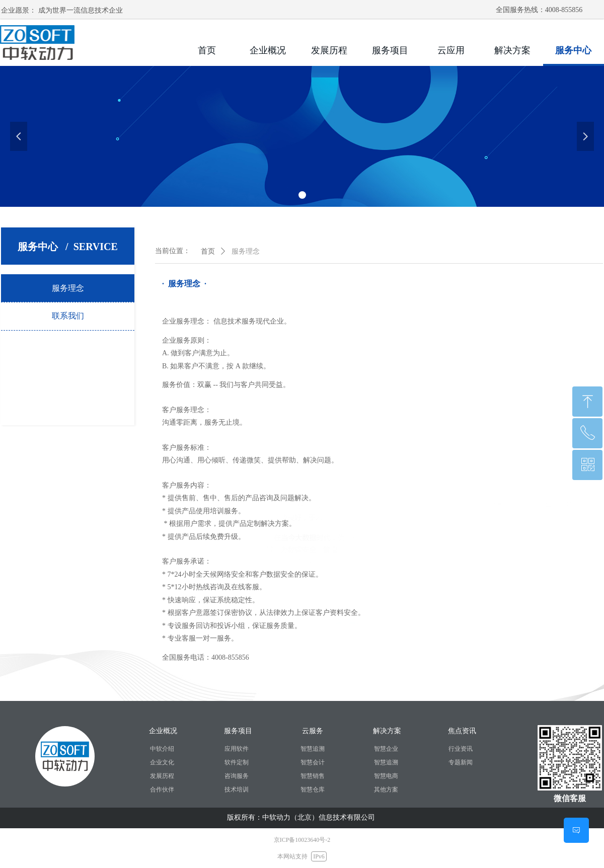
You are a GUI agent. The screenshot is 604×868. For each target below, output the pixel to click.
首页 (208, 251)
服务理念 (246, 251)
